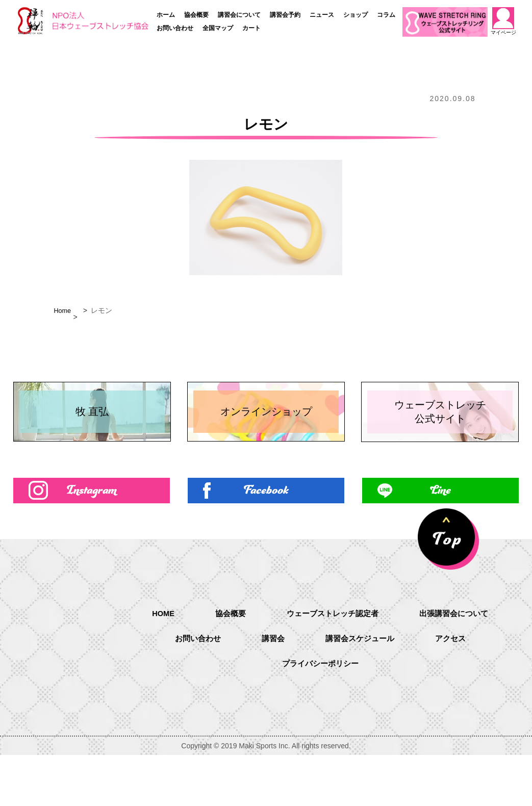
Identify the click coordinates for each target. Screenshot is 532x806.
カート (251, 28)
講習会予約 (285, 15)
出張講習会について (459, 663)
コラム (386, 15)
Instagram (92, 539)
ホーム (166, 15)
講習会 (271, 689)
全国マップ (218, 28)
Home (63, 310)
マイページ (503, 21)
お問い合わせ (175, 28)
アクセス (455, 689)
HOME (157, 663)
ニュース (322, 15)
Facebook (266, 539)
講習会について (239, 15)
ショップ (356, 15)
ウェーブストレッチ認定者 (333, 663)
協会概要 (196, 15)
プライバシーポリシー (320, 715)
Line (440, 539)
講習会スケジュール (361, 689)
